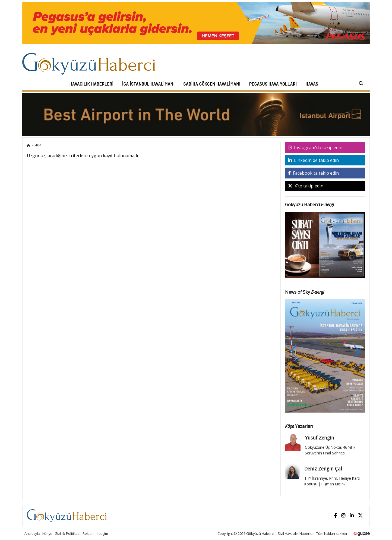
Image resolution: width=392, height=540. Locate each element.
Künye (47, 533)
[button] (357, 351)
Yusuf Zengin (320, 438)
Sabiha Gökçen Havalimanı (212, 84)
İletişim (102, 533)
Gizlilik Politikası (67, 533)
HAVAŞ (312, 84)
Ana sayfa (32, 533)
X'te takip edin (306, 186)
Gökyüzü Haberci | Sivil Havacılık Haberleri (280, 533)
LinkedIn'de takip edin (313, 160)
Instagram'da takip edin (315, 147)
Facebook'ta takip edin (313, 173)
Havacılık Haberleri (91, 84)
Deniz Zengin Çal (323, 469)
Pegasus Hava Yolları (273, 84)
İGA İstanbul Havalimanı (148, 84)
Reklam (88, 533)
